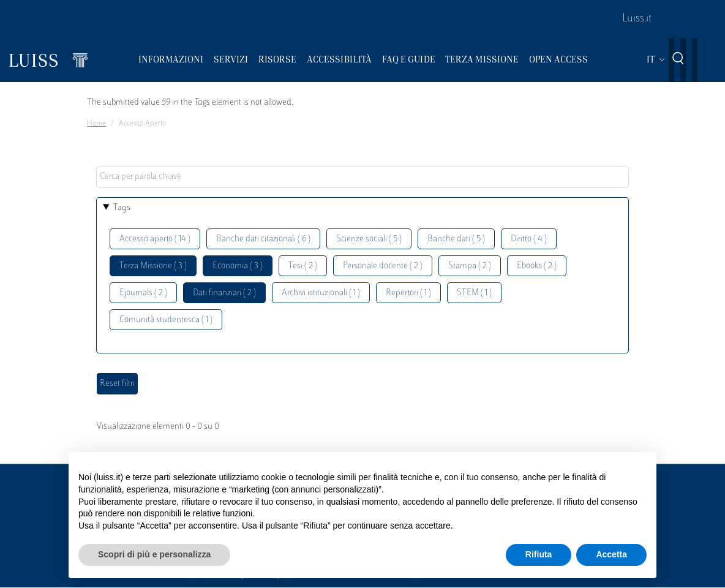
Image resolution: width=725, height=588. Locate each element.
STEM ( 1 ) (474, 293)
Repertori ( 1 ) (408, 293)
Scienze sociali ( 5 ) (369, 239)
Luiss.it (637, 19)
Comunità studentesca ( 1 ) (166, 320)
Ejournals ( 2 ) (143, 293)
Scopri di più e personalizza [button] (154, 554)
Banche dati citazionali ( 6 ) (263, 239)
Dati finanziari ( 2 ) (224, 293)
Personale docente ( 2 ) (383, 266)
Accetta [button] (611, 554)
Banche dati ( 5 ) (456, 239)
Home (96, 124)
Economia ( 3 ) (238, 266)
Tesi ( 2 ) (303, 266)
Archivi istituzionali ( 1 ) (321, 293)
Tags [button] (122, 208)
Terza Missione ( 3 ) (153, 266)
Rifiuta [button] (539, 554)
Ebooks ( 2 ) (537, 266)
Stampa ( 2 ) (470, 266)
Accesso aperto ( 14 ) (155, 239)
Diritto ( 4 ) (529, 239)
